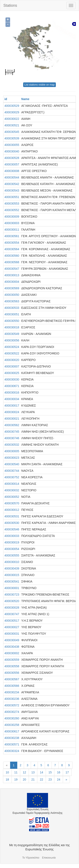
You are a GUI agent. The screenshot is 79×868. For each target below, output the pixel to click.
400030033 (12, 536)
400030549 (12, 334)
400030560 (12, 256)
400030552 (12, 210)
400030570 (12, 503)
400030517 (12, 621)
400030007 (12, 366)
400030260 (12, 718)
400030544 (12, 177)
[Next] (66, 779)
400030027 (12, 627)
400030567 (12, 679)
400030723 (12, 595)
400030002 (12, 653)
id (6, 99)
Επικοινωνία (49, 858)
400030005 (12, 451)
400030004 (12, 282)
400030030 (12, 379)
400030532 (12, 445)
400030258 (12, 725)
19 (16, 779)
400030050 (12, 295)
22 (42, 779)
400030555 (12, 555)
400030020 (12, 360)
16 (59, 772)
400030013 (12, 275)
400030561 (12, 236)
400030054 (12, 549)
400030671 (12, 386)
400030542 (12, 184)
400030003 (12, 223)
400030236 (12, 699)
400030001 (12, 588)
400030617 (12, 731)
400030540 (12, 464)
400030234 (12, 692)
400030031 (12, 634)
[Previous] (7, 765)
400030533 (12, 308)
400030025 (12, 373)
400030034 (12, 399)
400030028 (12, 608)
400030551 (12, 197)
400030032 (12, 490)
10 (7, 772)
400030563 (12, 301)
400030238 (12, 738)
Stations (10, 5)
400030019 (12, 542)
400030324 (12, 751)
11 (16, 772)
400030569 (12, 288)
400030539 (12, 138)
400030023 (12, 458)
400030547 (12, 269)
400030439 (12, 568)
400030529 (12, 106)
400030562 (12, 425)
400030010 (12, 562)
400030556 (12, 673)
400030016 (12, 392)
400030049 (12, 640)
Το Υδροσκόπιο (31, 858)
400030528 (12, 158)
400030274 (12, 712)
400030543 (12, 190)
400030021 (12, 419)
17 (67, 772)
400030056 (12, 340)
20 (24, 779)
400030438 (12, 647)
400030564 (12, 249)
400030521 (12, 125)
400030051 (12, 314)
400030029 (12, 112)
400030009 (12, 217)
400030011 (12, 230)
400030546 (12, 529)
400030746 (12, 438)
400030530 (12, 523)
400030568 (12, 262)
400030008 (12, 171)
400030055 (12, 145)
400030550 (12, 321)
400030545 (12, 132)
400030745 (12, 432)
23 (50, 779)
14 (42, 772)
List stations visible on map (39, 85)
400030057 (12, 164)
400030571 (12, 744)
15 (50, 772)
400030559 (12, 660)
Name (25, 99)
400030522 (12, 353)
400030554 (12, 243)
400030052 (12, 497)
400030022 (12, 119)
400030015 (12, 575)
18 (7, 779)
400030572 (12, 705)
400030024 (12, 412)
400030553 (12, 203)
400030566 (12, 686)
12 (24, 772)
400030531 (12, 516)
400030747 (12, 614)
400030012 (12, 510)
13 (33, 772)
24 (59, 779)
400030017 (12, 406)
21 (33, 779)
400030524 (12, 347)
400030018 (12, 327)
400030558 (12, 666)
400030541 (12, 581)
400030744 (12, 471)
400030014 (12, 484)
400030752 (12, 477)
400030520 (12, 601)
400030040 (12, 151)
